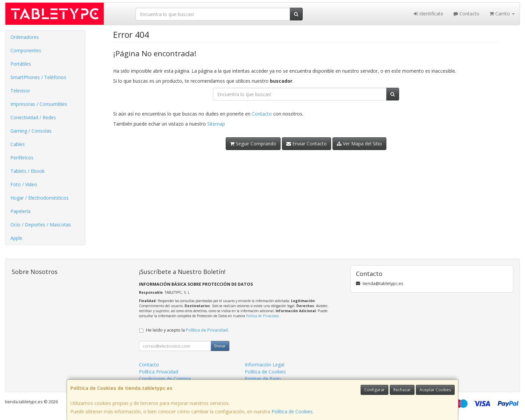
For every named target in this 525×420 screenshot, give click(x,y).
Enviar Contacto (307, 144)
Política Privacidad (159, 372)
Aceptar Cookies (435, 390)
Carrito (502, 14)
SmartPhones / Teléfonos (38, 77)
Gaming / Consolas (31, 131)
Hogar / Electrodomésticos (40, 198)
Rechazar (402, 390)
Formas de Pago (263, 379)
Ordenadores (25, 37)
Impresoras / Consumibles (39, 104)
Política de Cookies (292, 411)
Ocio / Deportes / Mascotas (41, 225)
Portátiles (21, 64)
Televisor (20, 91)
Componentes (26, 50)
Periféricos (22, 158)
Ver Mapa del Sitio (359, 144)
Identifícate (429, 14)
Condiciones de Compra (165, 379)
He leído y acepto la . (187, 330)
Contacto (466, 14)
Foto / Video (24, 184)
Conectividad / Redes (33, 117)
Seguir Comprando (253, 144)
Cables (18, 144)
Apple (16, 238)
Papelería (20, 211)
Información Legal (265, 365)
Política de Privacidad (262, 316)
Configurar (374, 390)
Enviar (220, 346)
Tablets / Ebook (27, 171)
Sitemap (216, 124)
